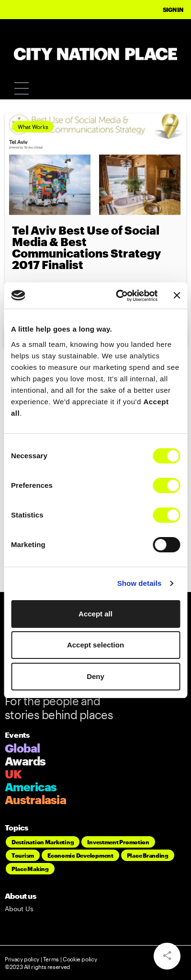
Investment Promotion (118, 842)
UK (13, 774)
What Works (33, 127)
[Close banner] (177, 295)
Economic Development (80, 855)
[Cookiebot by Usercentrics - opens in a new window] (118, 296)
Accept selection (95, 645)
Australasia (35, 800)
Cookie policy (79, 959)
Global (22, 748)
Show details (140, 583)
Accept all (95, 614)
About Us (19, 909)
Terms (51, 959)
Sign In (173, 10)
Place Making (30, 869)
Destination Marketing (43, 842)
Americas (31, 787)
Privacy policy (22, 959)
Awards (25, 761)
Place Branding (148, 855)
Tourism (23, 855)
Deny (95, 676)
